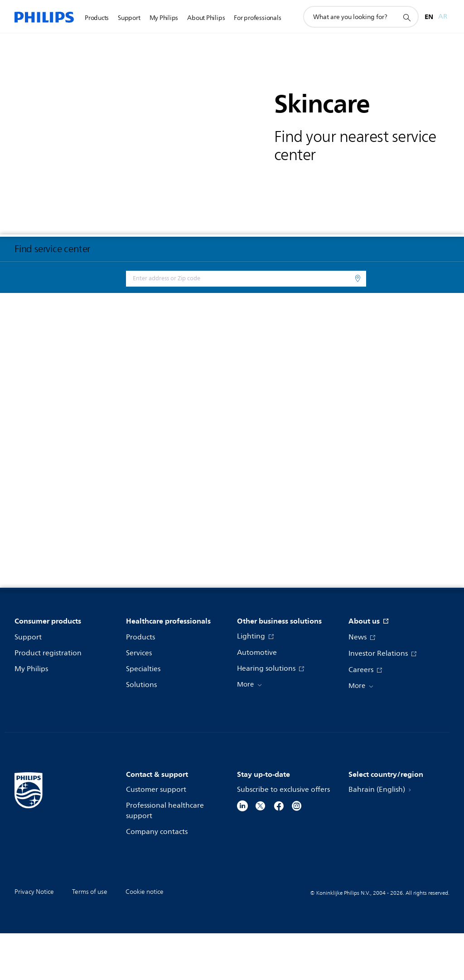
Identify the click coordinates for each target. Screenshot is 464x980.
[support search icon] (406, 17)
